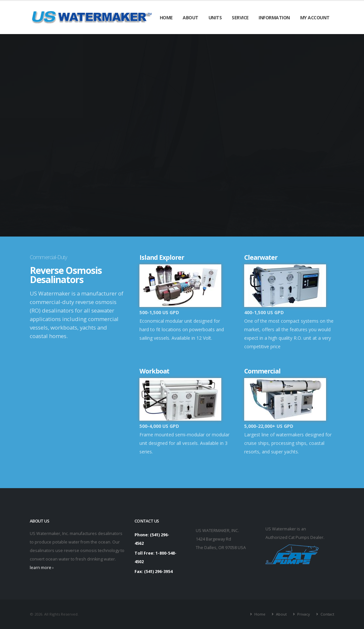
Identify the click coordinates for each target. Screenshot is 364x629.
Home (166, 18)
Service (240, 18)
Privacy (304, 614)
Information (274, 18)
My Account (315, 18)
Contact (327, 614)
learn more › (42, 568)
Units (215, 18)
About (191, 18)
